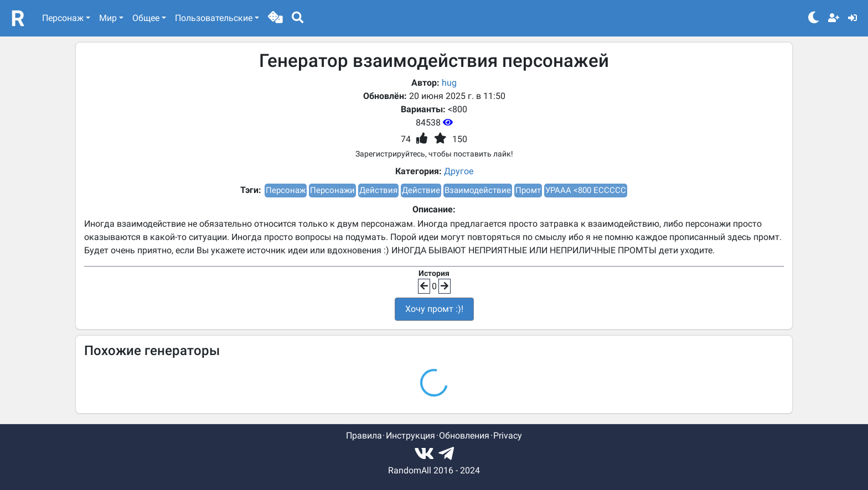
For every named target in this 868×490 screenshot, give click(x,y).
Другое (459, 171)
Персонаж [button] (63, 18)
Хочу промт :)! (434, 309)
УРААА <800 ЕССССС (586, 190)
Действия (378, 190)
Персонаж (286, 190)
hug (449, 83)
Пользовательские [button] (214, 18)
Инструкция (410, 436)
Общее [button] (146, 18)
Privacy (508, 436)
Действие (421, 190)
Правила (364, 436)
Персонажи (332, 190)
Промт (528, 190)
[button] (275, 18)
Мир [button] (108, 18)
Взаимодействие (478, 190)
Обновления (464, 436)
